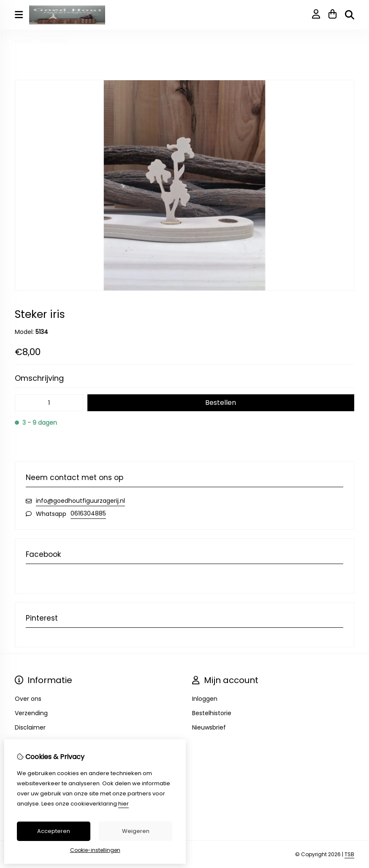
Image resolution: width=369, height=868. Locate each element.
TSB (349, 854)
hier (123, 804)
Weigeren (136, 831)
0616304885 (88, 513)
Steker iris (53, 41)
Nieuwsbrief (209, 727)
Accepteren (54, 831)
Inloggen (205, 699)
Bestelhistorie (212, 713)
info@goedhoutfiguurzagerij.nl (80, 501)
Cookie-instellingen (95, 850)
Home (24, 41)
